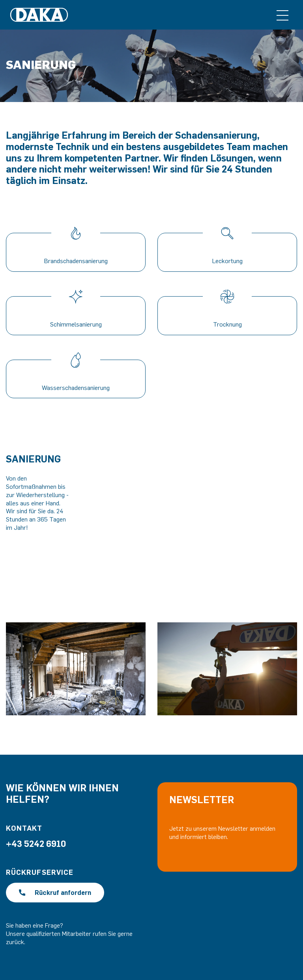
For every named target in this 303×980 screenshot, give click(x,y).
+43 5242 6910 (36, 844)
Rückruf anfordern (55, 893)
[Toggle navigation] (282, 15)
